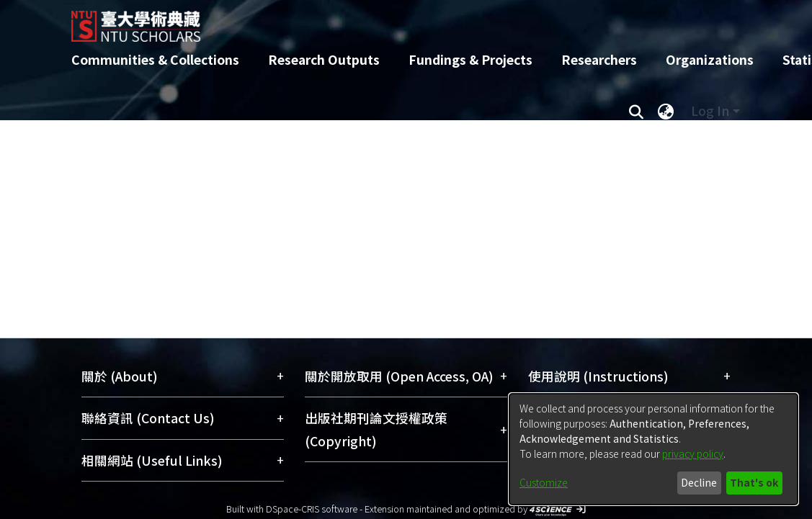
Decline (699, 482)
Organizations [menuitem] (710, 59)
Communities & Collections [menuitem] (155, 59)
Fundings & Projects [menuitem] (470, 59)
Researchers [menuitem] (599, 59)
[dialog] (653, 449)
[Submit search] (637, 111)
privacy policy (693, 453)
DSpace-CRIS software (312, 509)
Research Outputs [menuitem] (324, 59)
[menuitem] (666, 111)
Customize (544, 482)
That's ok (754, 482)
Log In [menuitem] (710, 110)
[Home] (394, 21)
